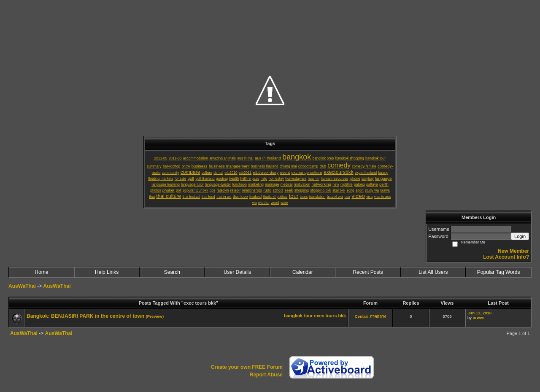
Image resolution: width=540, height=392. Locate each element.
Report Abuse (266, 375)
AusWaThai (22, 286)
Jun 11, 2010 (479, 313)
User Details (237, 272)
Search (172, 272)
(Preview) (155, 316)
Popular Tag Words (499, 272)
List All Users (433, 272)
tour (308, 316)
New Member (513, 251)
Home (41, 272)
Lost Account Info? (506, 257)
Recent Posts (368, 272)
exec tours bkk (330, 316)
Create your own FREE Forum (247, 367)
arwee (479, 318)
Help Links (107, 272)
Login (520, 236)
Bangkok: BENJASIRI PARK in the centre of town (85, 316)
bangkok (293, 316)
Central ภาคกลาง (371, 316)
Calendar (303, 272)
